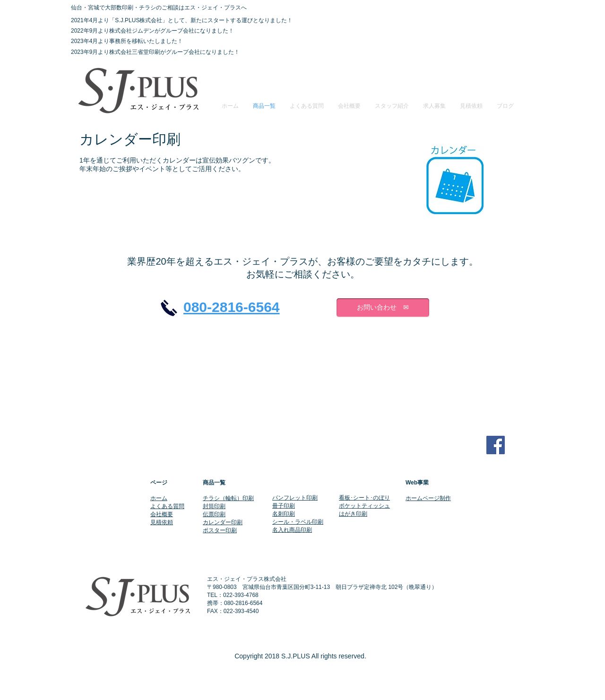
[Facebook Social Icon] (496, 445)
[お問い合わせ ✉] (383, 308)
